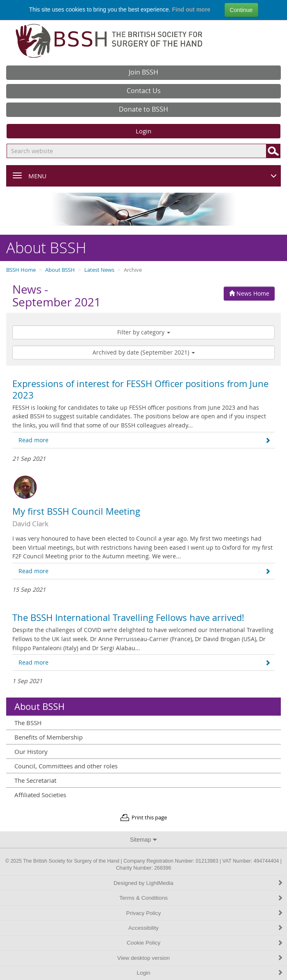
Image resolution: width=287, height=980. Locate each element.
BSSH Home (21, 270)
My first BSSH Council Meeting (76, 511)
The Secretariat (35, 780)
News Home (249, 293)
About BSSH (60, 270)
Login (143, 131)
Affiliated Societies (40, 795)
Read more (145, 440)
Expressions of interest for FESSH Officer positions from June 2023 (140, 390)
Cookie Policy (205, 943)
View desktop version (200, 958)
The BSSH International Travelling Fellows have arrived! (128, 618)
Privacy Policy (205, 913)
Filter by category (144, 332)
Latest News (99, 270)
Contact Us (144, 91)
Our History (31, 751)
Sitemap (143, 840)
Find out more (191, 9)
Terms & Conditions (201, 898)
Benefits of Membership (49, 737)
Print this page (149, 818)
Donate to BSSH (143, 109)
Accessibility (206, 928)
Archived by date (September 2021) (144, 352)
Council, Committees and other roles (66, 766)
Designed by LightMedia (198, 883)
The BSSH (28, 723)
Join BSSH (143, 72)
